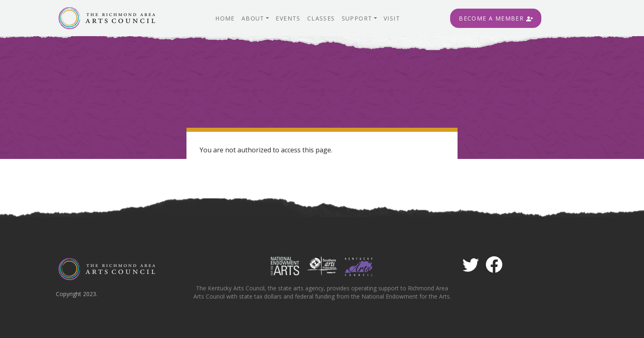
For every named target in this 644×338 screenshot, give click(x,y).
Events (288, 18)
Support (357, 18)
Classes (321, 18)
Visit (392, 18)
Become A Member (496, 18)
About (253, 18)
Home (225, 18)
